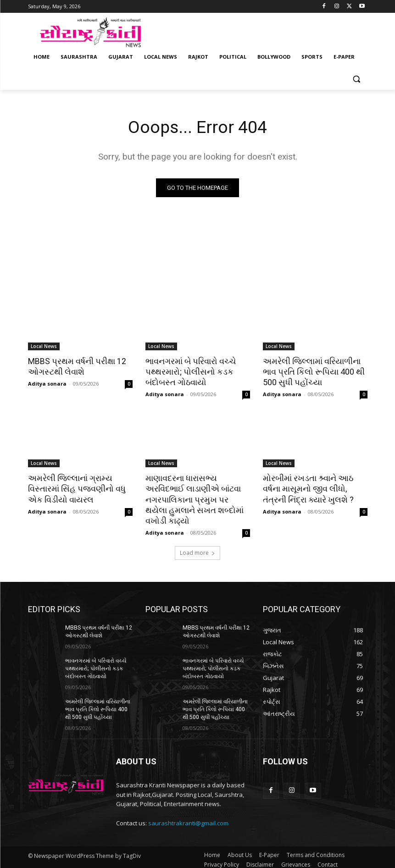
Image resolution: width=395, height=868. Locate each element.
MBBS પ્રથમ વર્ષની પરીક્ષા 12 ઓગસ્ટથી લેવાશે (75, 367)
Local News (44, 347)
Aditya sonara (47, 383)
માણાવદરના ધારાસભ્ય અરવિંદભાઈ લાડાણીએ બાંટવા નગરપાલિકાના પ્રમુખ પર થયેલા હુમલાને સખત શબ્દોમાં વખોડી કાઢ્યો (196, 498)
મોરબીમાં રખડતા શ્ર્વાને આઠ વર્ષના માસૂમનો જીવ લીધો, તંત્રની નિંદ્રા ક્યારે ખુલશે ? (315, 487)
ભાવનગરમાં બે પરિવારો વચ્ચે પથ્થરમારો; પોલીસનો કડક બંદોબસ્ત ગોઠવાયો (189, 372)
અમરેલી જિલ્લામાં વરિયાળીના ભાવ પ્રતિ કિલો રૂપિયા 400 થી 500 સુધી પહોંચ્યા (312, 372)
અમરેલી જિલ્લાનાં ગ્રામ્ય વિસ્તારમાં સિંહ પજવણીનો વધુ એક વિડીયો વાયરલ (75, 487)
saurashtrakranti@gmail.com (188, 818)
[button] (357, 79)
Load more (197, 550)
